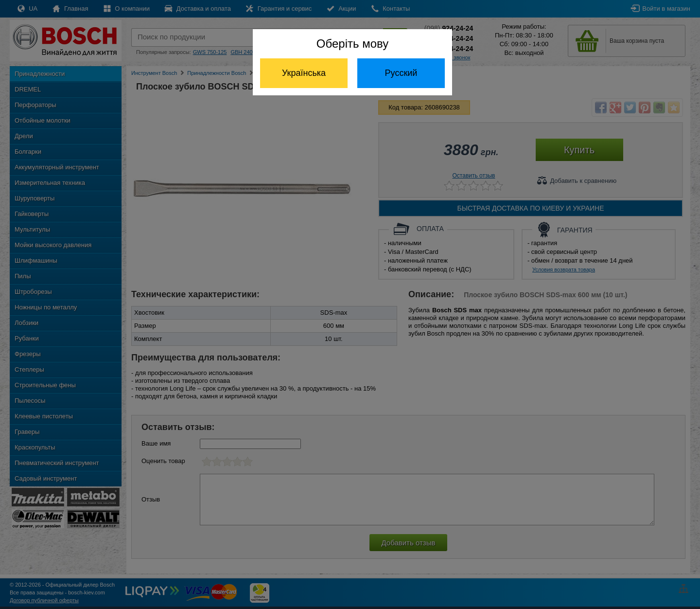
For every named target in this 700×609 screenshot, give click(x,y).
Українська (304, 73)
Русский (401, 73)
